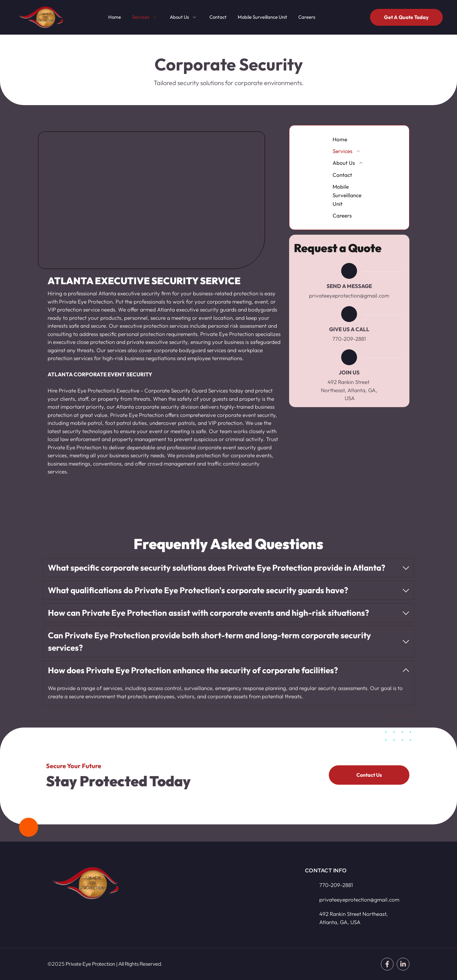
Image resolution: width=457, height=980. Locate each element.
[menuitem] (115, 17)
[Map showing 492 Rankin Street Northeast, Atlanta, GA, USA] (222, 897)
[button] (228, 568)
